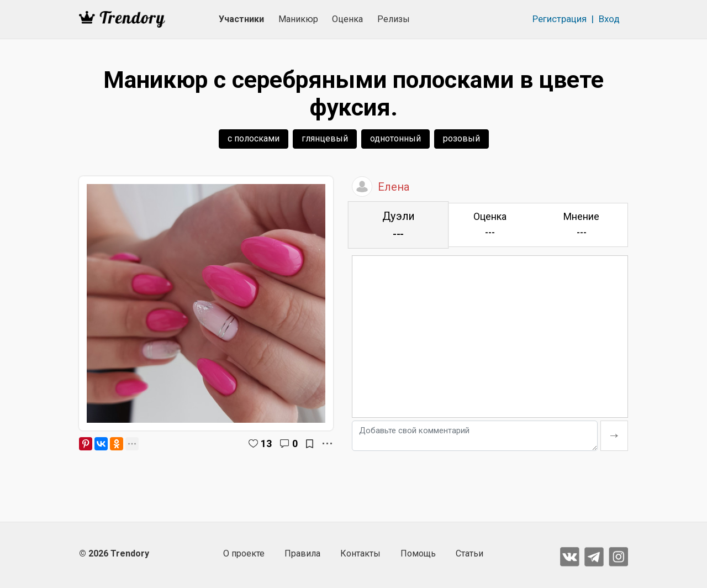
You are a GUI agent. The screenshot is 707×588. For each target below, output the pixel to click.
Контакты (360, 553)
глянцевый (325, 138)
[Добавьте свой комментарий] (475, 436)
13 (266, 443)
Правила (302, 553)
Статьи (469, 553)
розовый (461, 138)
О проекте (244, 553)
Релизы (394, 19)
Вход (609, 19)
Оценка (347, 19)
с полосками (254, 138)
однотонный (395, 138)
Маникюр (298, 19)
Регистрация (560, 19)
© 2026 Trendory (114, 553)
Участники (241, 19)
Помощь (418, 553)
